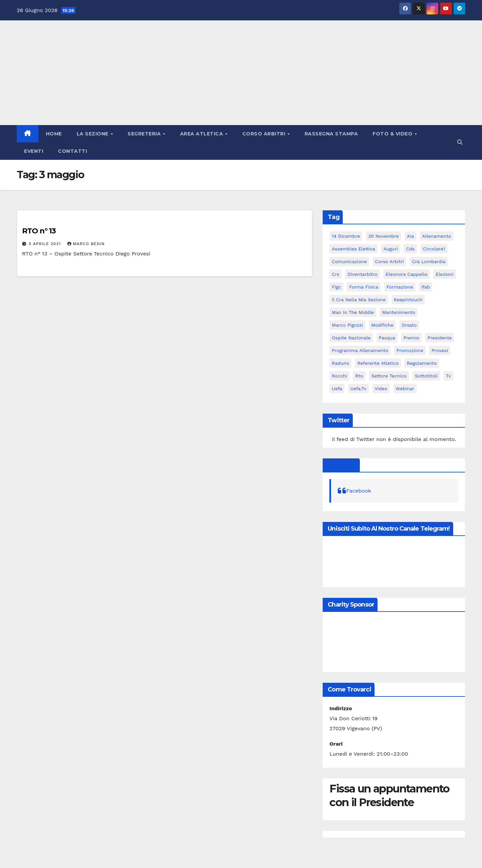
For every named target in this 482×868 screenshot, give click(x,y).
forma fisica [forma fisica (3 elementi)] (364, 287)
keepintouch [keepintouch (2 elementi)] (408, 300)
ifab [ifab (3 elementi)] (426, 287)
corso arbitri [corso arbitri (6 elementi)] (389, 261)
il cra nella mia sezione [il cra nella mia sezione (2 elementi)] (359, 300)
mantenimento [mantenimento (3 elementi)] (398, 312)
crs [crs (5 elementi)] (335, 274)
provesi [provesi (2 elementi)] (440, 350)
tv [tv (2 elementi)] (448, 376)
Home (54, 134)
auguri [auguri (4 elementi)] (390, 249)
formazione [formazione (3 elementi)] (400, 287)
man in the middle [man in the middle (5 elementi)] (353, 312)
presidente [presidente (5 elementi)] (440, 338)
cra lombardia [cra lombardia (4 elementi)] (429, 261)
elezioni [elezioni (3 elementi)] (444, 274)
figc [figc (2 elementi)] (336, 287)
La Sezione (93, 134)
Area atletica (202, 134)
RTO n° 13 (39, 231)
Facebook (342, 465)
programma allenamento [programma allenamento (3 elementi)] (360, 350)
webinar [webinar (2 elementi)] (405, 389)
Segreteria (145, 134)
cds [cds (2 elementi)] (410, 249)
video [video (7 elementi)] (381, 389)
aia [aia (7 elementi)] (411, 236)
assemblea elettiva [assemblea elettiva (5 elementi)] (353, 249)
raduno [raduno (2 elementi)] (340, 363)
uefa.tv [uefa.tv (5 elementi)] (358, 389)
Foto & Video (393, 134)
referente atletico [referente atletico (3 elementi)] (378, 363)
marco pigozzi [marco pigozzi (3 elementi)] (347, 325)
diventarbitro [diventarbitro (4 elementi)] (362, 274)
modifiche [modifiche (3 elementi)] (382, 325)
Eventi (34, 151)
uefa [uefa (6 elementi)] (337, 389)
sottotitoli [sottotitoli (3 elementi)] (426, 376)
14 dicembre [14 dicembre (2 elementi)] (346, 236)
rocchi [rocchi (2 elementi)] (339, 376)
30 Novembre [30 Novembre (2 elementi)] (383, 236)
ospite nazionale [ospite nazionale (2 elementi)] (351, 338)
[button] (460, 142)
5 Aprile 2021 (46, 244)
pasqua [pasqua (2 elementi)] (387, 338)
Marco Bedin (86, 244)
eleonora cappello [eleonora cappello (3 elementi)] (407, 274)
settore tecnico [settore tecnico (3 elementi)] (389, 376)
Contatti (72, 151)
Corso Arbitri (265, 134)
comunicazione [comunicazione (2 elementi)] (349, 261)
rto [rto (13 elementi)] (359, 376)
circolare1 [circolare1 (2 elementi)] (434, 249)
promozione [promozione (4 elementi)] (410, 350)
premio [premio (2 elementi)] (411, 338)
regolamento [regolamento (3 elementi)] (422, 363)
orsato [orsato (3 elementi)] (409, 325)
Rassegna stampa (331, 134)
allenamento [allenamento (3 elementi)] (437, 236)
